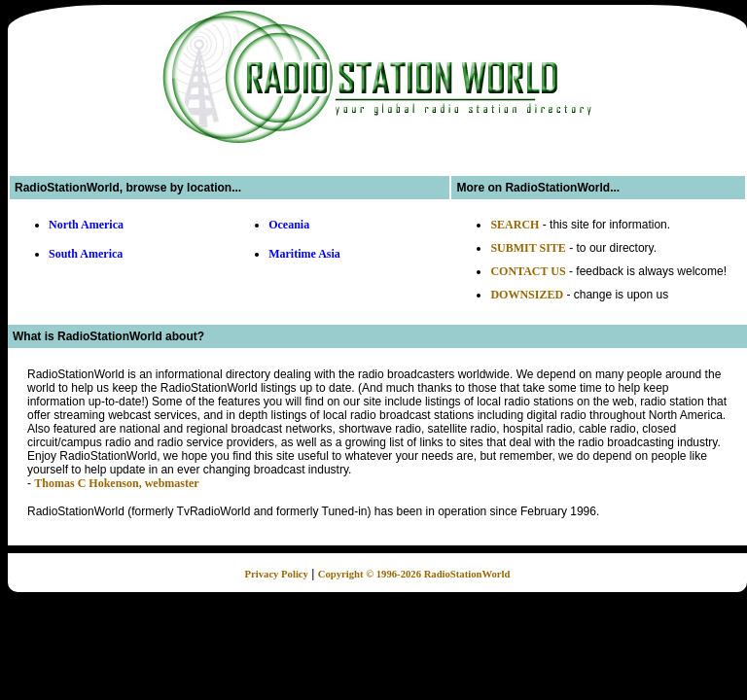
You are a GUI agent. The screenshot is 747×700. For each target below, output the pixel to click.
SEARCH (515, 225)
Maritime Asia (304, 254)
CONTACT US (528, 271)
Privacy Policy (277, 574)
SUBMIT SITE (528, 248)
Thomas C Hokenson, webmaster (116, 483)
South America (86, 254)
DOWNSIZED (527, 295)
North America (86, 225)
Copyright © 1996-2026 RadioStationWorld (414, 574)
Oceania (289, 225)
